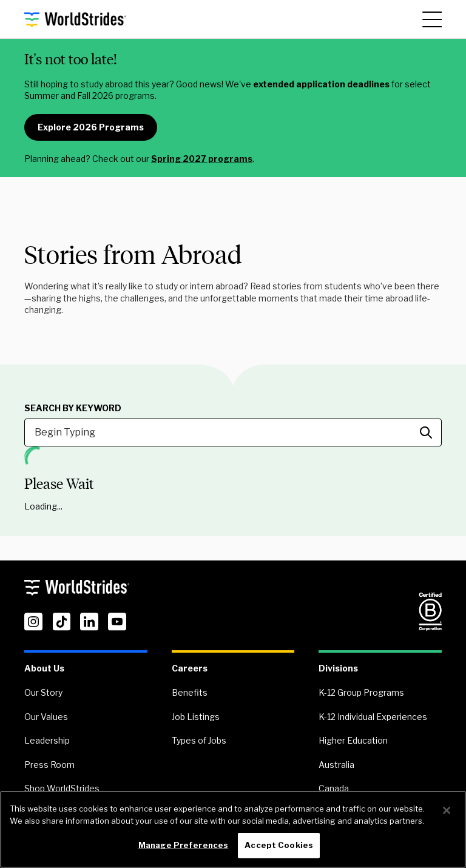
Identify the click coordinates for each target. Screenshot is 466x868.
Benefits (190, 692)
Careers (190, 668)
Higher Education (353, 740)
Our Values (46, 717)
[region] (233, 829)
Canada (334, 788)
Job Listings (196, 717)
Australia (336, 765)
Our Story (43, 692)
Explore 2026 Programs (91, 127)
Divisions (338, 668)
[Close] (447, 810)
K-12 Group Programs (361, 692)
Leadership (47, 740)
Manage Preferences (183, 845)
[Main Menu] (432, 19)
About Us (44, 668)
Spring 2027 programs (202, 159)
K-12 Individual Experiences (373, 717)
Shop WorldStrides (62, 788)
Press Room (49, 765)
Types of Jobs (199, 740)
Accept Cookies (279, 845)
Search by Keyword (73, 408)
